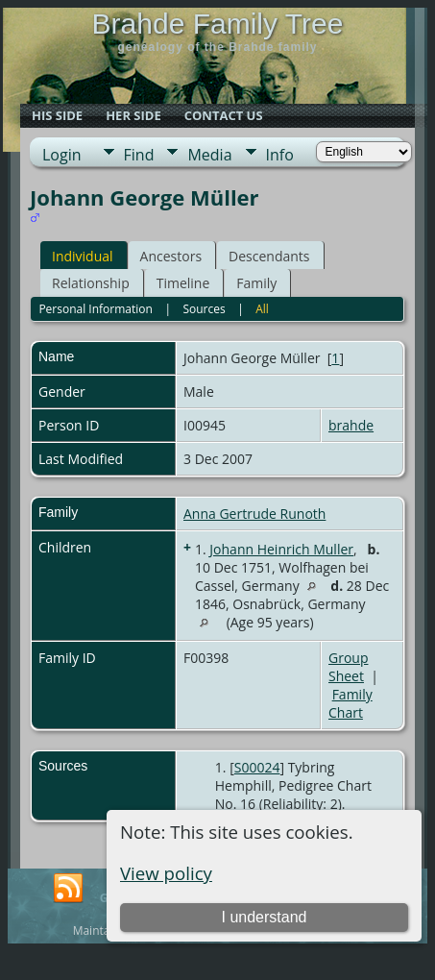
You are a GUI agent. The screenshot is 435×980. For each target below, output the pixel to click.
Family (256, 283)
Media (209, 155)
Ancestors (171, 256)
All (262, 309)
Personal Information (96, 309)
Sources (204, 309)
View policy (166, 873)
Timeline (183, 283)
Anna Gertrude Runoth (254, 514)
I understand (265, 917)
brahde (351, 425)
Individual (83, 256)
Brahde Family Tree (218, 24)
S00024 (257, 767)
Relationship (91, 283)
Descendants (269, 256)
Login (62, 155)
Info (280, 155)
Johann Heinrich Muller (281, 549)
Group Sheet (348, 667)
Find (139, 155)
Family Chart (350, 703)
